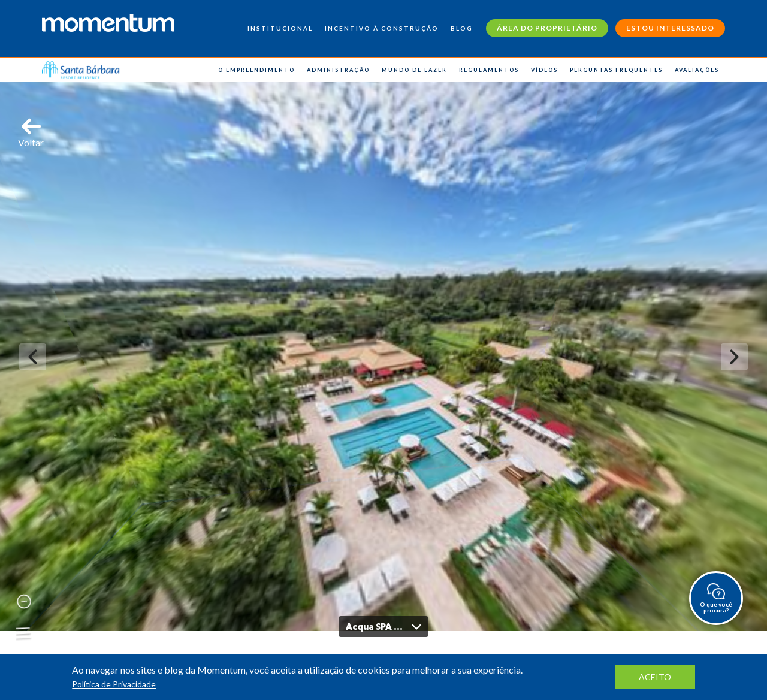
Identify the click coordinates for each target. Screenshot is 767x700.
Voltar (31, 132)
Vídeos (544, 70)
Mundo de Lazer (414, 70)
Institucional (280, 28)
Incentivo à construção (382, 28)
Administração (338, 70)
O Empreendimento (256, 70)
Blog (462, 28)
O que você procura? (716, 599)
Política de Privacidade (114, 684)
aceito (655, 677)
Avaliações (697, 70)
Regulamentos (489, 70)
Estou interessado (670, 28)
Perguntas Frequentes (616, 70)
